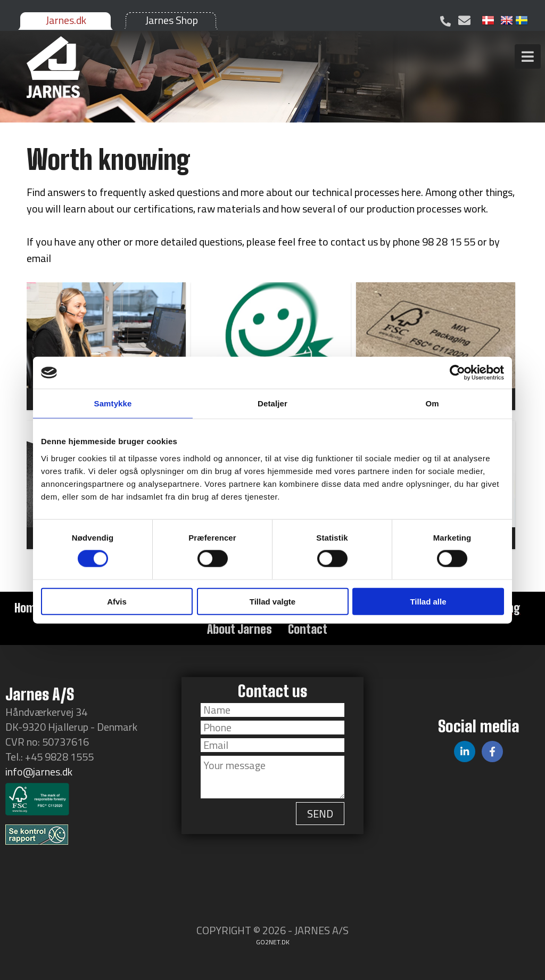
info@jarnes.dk (39, 771)
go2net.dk (273, 942)
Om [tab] (432, 403)
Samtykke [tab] (113, 403)
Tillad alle (428, 601)
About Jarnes (240, 629)
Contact (308, 629)
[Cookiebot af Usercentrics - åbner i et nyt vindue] (457, 373)
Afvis (117, 601)
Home (28, 608)
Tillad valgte (272, 601)
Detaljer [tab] (272, 403)
